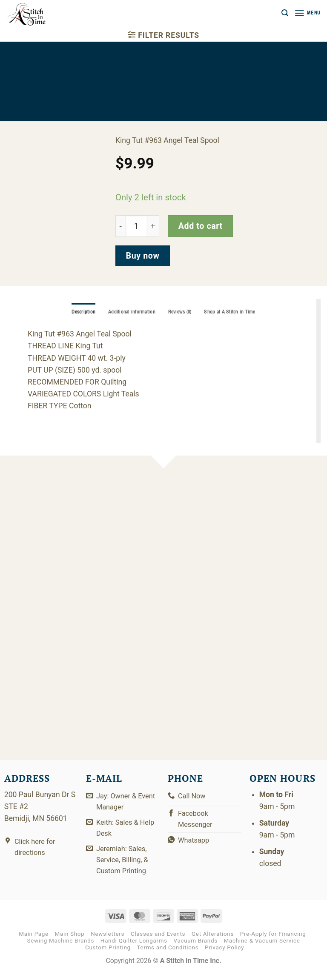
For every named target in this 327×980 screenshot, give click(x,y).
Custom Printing (108, 955)
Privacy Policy (224, 955)
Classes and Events (158, 941)
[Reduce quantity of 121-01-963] (120, 226)
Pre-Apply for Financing (273, 941)
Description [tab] (79, 312)
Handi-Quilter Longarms (134, 948)
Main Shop (70, 941)
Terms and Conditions (168, 955)
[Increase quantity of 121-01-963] (153, 226)
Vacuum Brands (196, 948)
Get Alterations (213, 941)
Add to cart (201, 226)
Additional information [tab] (130, 312)
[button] (283, 13)
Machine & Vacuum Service (262, 948)
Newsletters (108, 941)
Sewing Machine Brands (60, 948)
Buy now (143, 256)
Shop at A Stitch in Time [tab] (234, 312)
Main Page (34, 941)
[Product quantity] (136, 226)
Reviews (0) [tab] (181, 312)
